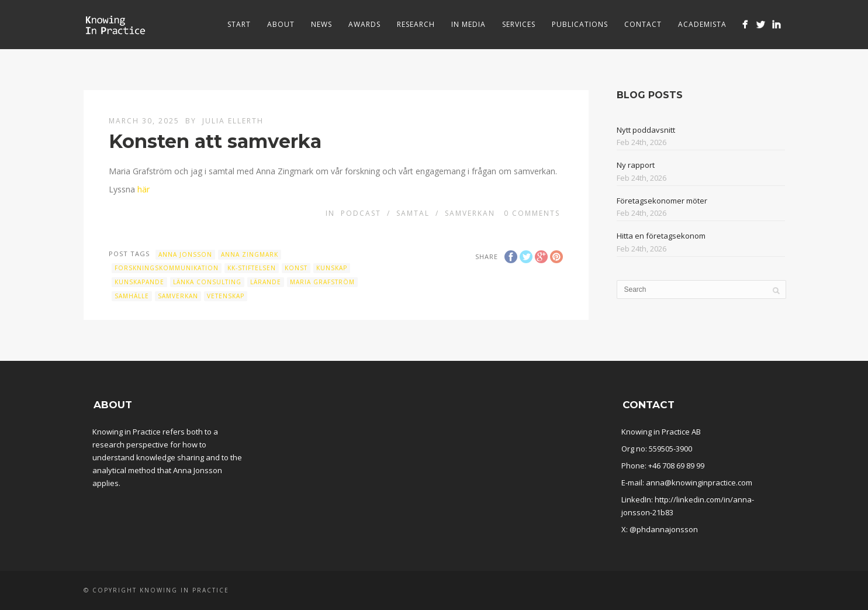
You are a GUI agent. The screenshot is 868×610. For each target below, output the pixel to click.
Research (416, 24)
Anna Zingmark (250, 254)
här (143, 189)
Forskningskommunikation (167, 268)
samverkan (178, 296)
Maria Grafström (322, 282)
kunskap (332, 268)
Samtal (413, 213)
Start (239, 24)
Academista (702, 24)
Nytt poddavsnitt (646, 130)
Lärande (266, 282)
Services (519, 24)
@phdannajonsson (664, 529)
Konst (296, 268)
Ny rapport (636, 165)
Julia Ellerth (233, 121)
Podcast (361, 213)
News (321, 24)
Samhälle (132, 296)
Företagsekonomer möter (662, 201)
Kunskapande (139, 282)
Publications (580, 24)
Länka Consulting (207, 282)
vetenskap (226, 296)
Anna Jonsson (185, 254)
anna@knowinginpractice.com (699, 483)
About (281, 24)
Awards (364, 24)
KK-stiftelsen (252, 268)
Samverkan (470, 213)
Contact (643, 24)
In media (468, 24)
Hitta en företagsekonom (661, 236)
